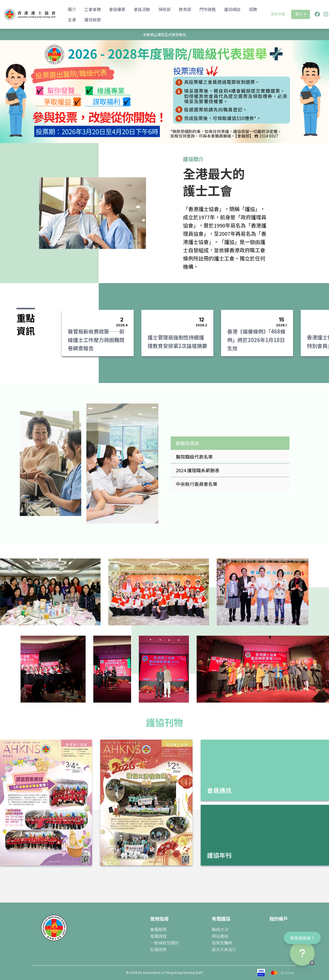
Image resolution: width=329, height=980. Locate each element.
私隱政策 (158, 949)
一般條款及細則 (164, 943)
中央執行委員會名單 (197, 484)
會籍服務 (158, 929)
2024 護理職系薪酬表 (198, 470)
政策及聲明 (222, 943)
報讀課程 (158, 936)
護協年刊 (219, 855)
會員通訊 (219, 790)
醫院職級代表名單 (194, 457)
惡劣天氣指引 (224, 949)
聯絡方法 (220, 929)
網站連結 (220, 936)
